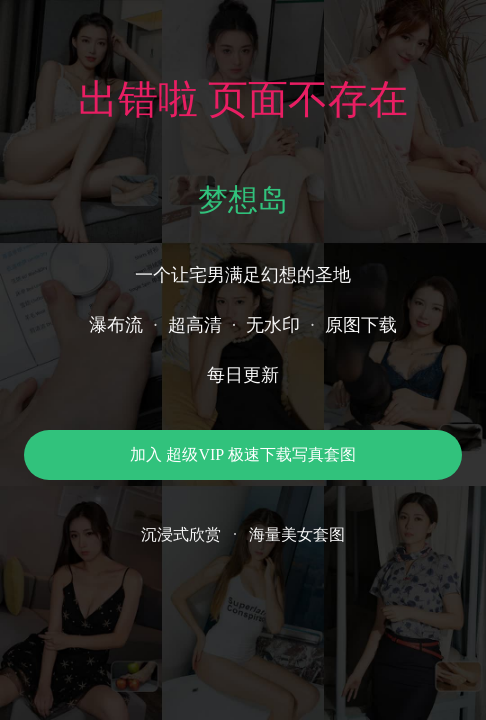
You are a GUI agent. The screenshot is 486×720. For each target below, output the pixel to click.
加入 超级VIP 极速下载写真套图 (242, 454)
